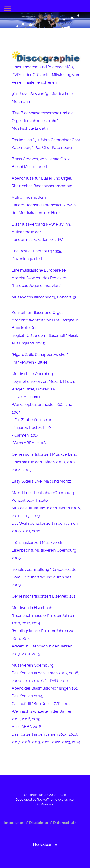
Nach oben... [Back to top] (45, 845)
